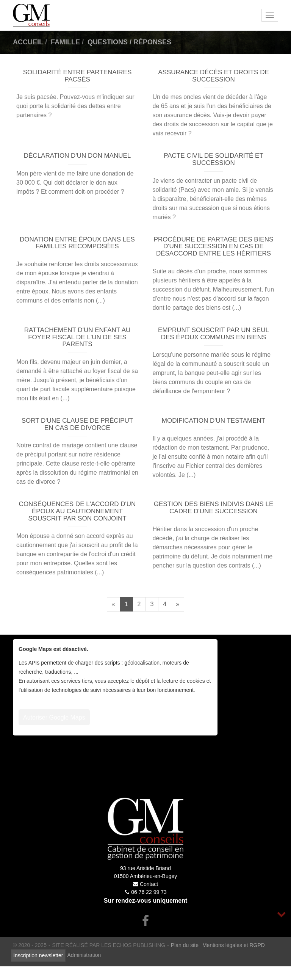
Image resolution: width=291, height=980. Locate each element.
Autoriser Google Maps (54, 717)
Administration (84, 955)
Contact (149, 884)
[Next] (178, 604)
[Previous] (113, 604)
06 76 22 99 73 (149, 892)
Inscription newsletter (38, 955)
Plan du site (185, 945)
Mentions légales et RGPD (234, 945)
